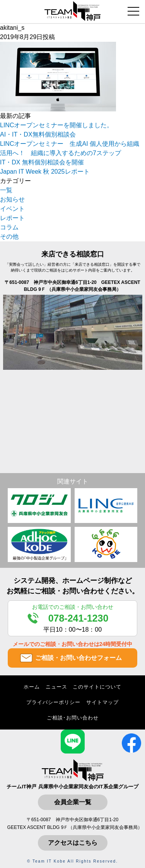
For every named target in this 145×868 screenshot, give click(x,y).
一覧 (6, 190)
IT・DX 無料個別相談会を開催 (42, 162)
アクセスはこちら (73, 843)
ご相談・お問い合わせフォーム (78, 658)
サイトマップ (102, 702)
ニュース (56, 687)
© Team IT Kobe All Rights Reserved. (72, 861)
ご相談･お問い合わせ (73, 718)
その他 (9, 237)
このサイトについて (97, 687)
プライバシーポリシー (53, 702)
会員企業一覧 (73, 802)
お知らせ (12, 199)
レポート (12, 218)
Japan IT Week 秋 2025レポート (45, 172)
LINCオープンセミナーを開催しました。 (56, 125)
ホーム (32, 687)
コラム (9, 227)
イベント (12, 209)
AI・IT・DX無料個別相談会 (38, 134)
